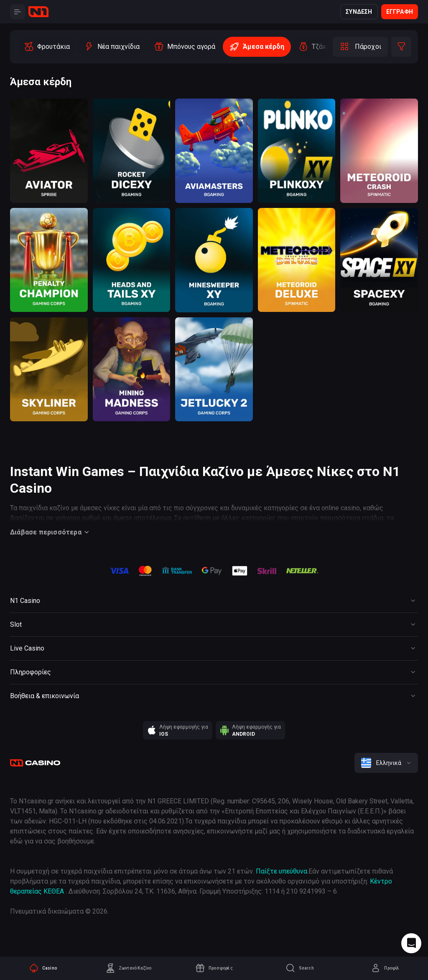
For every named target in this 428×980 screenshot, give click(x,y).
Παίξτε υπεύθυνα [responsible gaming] (282, 871)
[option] (47, 47)
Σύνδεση (359, 12)
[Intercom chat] (411, 943)
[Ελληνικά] (386, 763)
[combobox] (386, 763)
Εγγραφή (400, 12)
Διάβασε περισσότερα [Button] (51, 532)
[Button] (18, 12)
